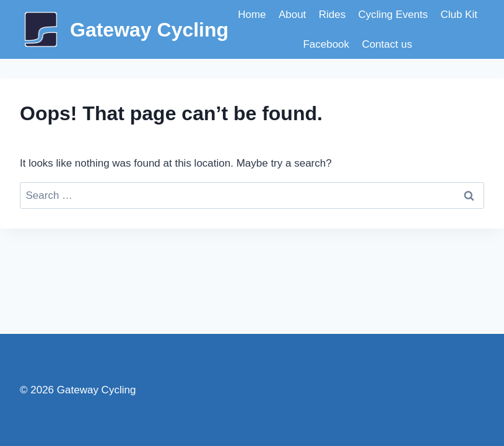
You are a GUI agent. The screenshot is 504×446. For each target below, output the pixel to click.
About (292, 15)
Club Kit (459, 15)
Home (252, 15)
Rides (332, 15)
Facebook (326, 44)
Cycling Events (393, 15)
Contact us (387, 44)
